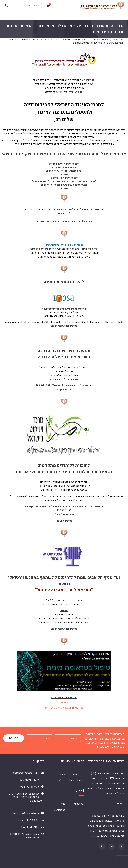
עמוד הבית (118, 40)
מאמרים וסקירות (76, 780)
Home (62, 804)
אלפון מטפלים (78, 774)
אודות (62, 774)
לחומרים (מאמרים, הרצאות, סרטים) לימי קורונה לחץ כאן (64, 221)
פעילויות (61, 780)
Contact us (60, 810)
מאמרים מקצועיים (100, 40)
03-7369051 (26, 780)
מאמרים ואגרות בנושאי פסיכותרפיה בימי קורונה (65, 40)
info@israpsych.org (22, 773)
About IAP (79, 804)
